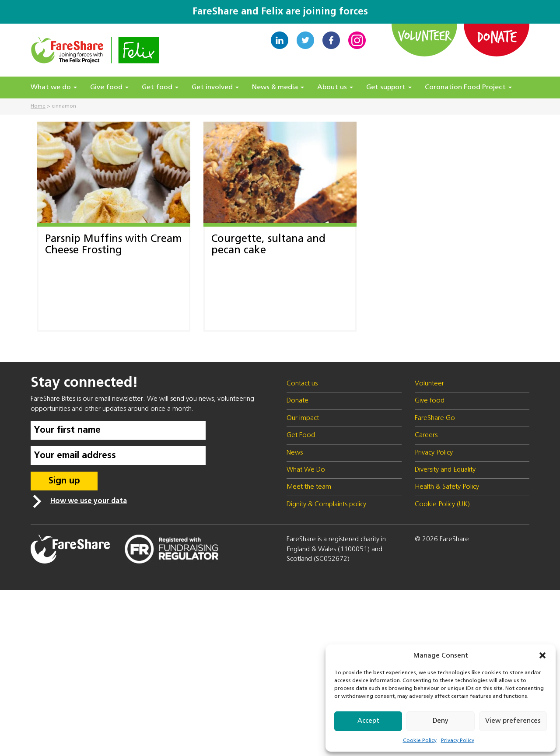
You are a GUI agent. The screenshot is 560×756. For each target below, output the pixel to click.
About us (335, 87)
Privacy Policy (458, 741)
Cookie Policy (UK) (442, 504)
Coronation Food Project (468, 87)
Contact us (302, 384)
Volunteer (425, 35)
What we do (54, 87)
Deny (441, 721)
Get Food (301, 435)
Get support (389, 87)
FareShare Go (435, 418)
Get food (160, 87)
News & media (278, 87)
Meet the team (309, 487)
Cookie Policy (420, 741)
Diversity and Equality (445, 470)
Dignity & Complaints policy (326, 504)
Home (38, 106)
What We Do (306, 470)
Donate (497, 36)
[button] (542, 655)
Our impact (303, 418)
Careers (426, 435)
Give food (109, 87)
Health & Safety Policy (447, 487)
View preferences (513, 721)
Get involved (215, 87)
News (295, 453)
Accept (368, 721)
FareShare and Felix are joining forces (280, 12)
